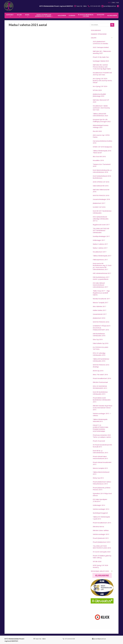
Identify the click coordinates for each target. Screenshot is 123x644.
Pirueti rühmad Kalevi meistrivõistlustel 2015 (100, 457)
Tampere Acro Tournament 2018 (102, 165)
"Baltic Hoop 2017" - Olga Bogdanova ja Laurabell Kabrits (101, 293)
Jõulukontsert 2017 (99, 203)
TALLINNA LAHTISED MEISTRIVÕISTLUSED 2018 (102, 547)
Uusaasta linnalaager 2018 (101, 199)
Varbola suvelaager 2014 (101, 509)
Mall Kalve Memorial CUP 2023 (101, 101)
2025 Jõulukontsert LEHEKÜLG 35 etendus (100, 42)
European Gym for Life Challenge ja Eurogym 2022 (102, 120)
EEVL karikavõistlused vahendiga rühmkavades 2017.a (101, 219)
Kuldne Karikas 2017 (100, 310)
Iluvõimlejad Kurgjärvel (100, 513)
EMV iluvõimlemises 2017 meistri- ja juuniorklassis (101, 278)
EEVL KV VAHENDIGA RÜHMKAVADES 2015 (100, 387)
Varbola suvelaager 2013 (101, 534)
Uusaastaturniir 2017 (100, 314)
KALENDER (62, 15)
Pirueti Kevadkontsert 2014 (102, 523)
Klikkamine (102, 575)
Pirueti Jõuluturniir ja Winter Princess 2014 (102, 489)
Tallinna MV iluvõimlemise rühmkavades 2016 (101, 360)
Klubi (19, 15)
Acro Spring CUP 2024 (100, 86)
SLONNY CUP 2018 (99, 207)
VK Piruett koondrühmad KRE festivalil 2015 (102, 446)
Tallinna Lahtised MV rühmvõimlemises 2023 (100, 115)
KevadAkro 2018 (98, 160)
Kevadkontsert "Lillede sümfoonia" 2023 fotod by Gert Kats (101, 108)
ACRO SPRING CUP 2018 (101, 182)
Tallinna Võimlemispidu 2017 (102, 256)
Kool (27, 15)
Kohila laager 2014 (99, 505)
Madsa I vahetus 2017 (100, 248)
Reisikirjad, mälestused (100, 571)
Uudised (72, 15)
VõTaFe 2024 (97, 90)
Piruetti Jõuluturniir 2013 (101, 538)
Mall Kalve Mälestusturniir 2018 (101, 191)
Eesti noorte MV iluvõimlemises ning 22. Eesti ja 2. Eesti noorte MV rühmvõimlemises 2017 (102, 266)
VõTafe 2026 (97, 561)
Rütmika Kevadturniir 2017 (101, 299)
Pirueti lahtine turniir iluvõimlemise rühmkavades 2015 (102, 400)
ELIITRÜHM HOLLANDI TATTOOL (101, 348)
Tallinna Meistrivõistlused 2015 (101, 473)
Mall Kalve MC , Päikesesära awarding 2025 (102, 52)
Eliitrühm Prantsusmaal (100, 382)
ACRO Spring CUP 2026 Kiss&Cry (100, 566)
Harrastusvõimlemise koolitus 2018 (103, 142)
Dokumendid (96, 30)
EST (109, 3)
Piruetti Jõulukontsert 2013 (102, 542)
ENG (113, 3)
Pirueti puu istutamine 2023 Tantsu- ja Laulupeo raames (102, 436)
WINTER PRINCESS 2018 (101, 195)
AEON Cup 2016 (98, 371)
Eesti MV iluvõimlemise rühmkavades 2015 (100, 393)
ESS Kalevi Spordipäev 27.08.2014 (100, 500)
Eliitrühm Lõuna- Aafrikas (101, 530)
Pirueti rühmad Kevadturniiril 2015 (102, 463)
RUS (118, 3)
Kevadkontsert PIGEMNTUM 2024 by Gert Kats (102, 74)
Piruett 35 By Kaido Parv (101, 57)
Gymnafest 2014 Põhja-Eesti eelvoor (102, 494)
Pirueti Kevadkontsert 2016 (102, 378)
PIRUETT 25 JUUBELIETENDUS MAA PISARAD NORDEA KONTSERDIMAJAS (100, 428)
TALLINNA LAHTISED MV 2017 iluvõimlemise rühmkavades (101, 230)
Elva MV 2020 (97, 131)
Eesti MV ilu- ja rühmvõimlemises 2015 (100, 452)
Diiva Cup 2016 (98, 339)
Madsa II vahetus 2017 (100, 244)
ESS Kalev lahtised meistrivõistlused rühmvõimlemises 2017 (100, 285)
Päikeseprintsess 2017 (100, 260)
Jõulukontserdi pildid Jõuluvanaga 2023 (99, 95)
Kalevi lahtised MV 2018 (101, 186)
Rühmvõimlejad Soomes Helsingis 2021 (101, 126)
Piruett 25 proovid (99, 441)
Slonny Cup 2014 (98, 478)
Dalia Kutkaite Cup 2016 (101, 343)
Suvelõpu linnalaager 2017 (101, 236)
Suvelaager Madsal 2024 (101, 61)
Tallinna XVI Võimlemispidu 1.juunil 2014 (101, 518)
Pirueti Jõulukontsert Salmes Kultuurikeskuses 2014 (102, 483)
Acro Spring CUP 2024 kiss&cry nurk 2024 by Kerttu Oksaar (102, 80)
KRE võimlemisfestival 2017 (102, 273)
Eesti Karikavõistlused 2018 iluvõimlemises (102, 177)
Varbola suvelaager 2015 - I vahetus (102, 414)
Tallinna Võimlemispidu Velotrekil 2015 (100, 420)
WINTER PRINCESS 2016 (101, 322)
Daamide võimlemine (99, 34)
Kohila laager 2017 (99, 240)
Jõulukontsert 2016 (99, 318)
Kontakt (10, 15)
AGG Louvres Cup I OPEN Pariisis (101, 136)
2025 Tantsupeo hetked (101, 47)
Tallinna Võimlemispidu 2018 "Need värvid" (102, 152)
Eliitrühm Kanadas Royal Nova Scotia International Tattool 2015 (102, 408)
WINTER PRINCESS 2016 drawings (101, 366)
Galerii (94, 38)
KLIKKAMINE (112, 15)
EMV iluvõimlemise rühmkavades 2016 (99, 335)
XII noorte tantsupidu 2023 (102, 552)
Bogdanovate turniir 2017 (101, 225)
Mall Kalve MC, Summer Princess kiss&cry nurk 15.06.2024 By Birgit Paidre (102, 67)
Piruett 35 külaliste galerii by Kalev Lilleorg (102, 557)
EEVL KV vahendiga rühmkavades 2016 (99, 354)
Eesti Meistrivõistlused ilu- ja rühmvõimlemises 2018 (102, 171)
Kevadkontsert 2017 (100, 252)
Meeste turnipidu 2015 (100, 468)
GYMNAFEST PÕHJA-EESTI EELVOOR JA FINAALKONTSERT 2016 (102, 328)
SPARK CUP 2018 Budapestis (102, 147)
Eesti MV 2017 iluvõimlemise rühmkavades (102, 212)
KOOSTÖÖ (101, 15)
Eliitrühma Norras (98, 527)
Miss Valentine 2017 (99, 306)
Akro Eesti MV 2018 (99, 156)
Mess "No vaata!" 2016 (100, 374)
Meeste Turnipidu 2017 (100, 302)
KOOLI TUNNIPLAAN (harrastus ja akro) (43, 15)
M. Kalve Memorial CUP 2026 (86, 15)
